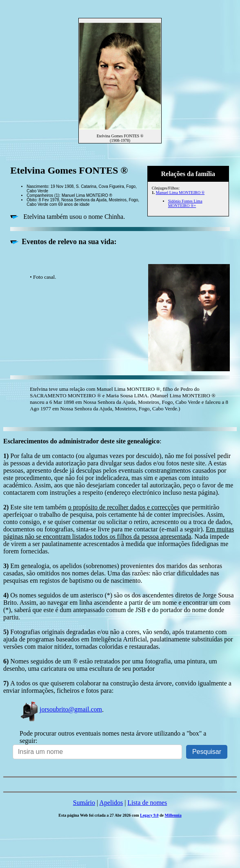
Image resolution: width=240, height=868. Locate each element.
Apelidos (111, 803)
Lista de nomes (147, 803)
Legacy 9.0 (149, 815)
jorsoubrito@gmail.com (61, 709)
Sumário (84, 803)
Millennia (173, 815)
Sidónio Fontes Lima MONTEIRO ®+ (185, 203)
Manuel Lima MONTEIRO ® (180, 193)
